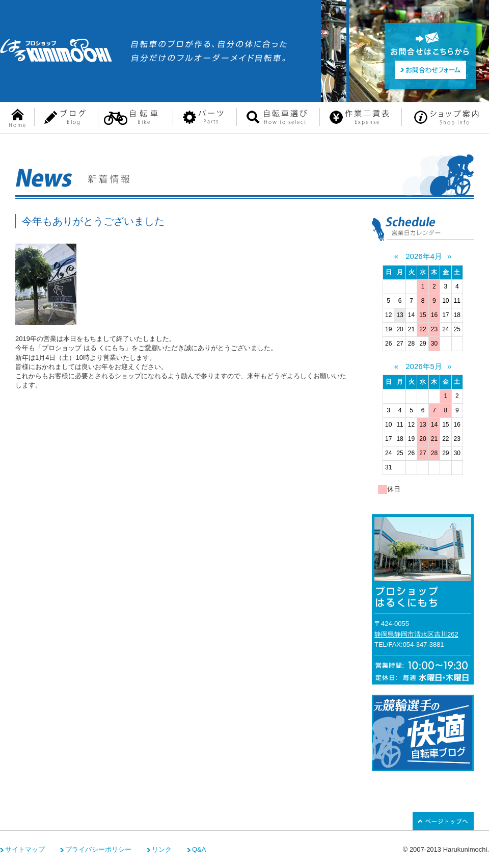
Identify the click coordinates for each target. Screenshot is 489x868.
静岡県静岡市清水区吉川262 (416, 634)
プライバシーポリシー (98, 849)
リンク (162, 849)
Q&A (199, 849)
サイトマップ (25, 849)
